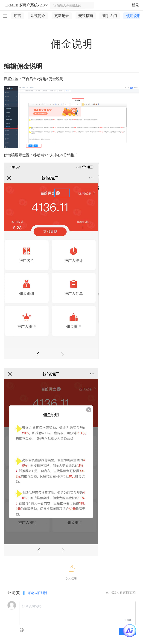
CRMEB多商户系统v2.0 (26, 5)
